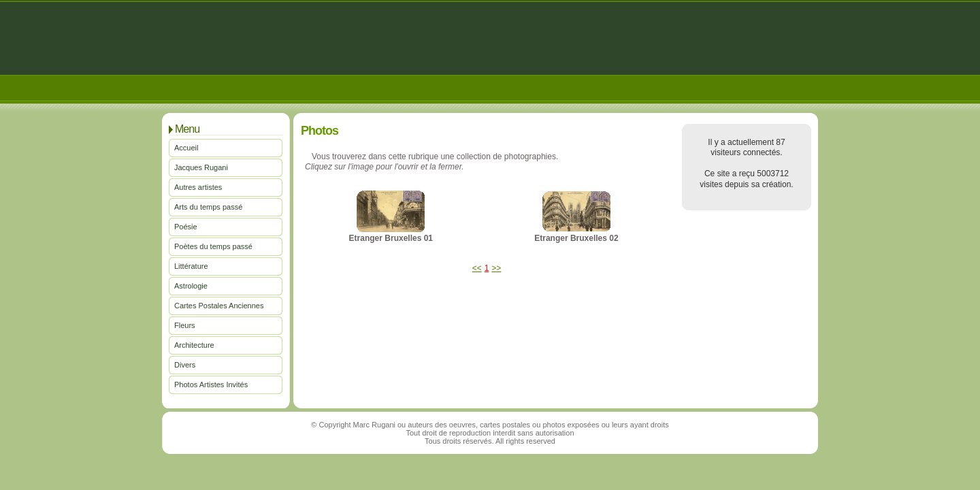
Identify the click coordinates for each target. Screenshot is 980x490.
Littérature (191, 266)
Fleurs (185, 325)
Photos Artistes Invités (211, 385)
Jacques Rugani (201, 167)
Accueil (186, 148)
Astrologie (191, 286)
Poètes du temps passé (213, 246)
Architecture (194, 345)
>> (496, 268)
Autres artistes (198, 187)
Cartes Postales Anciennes (219, 306)
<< (477, 268)
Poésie (186, 227)
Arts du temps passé (208, 207)
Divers (185, 365)
